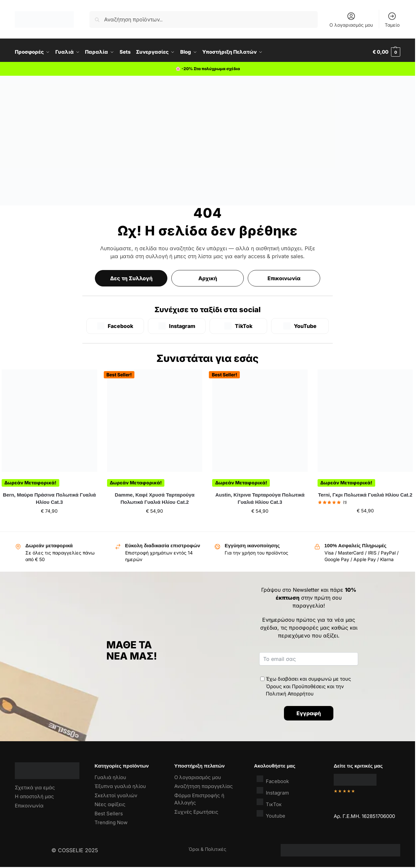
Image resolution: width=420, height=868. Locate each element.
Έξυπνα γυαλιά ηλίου (120, 786)
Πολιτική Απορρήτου (290, 694)
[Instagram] (177, 326)
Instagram (273, 791)
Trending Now (111, 822)
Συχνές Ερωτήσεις (196, 812)
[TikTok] (238, 326)
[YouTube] (300, 326)
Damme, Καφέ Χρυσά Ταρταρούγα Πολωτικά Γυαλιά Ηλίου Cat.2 (154, 499)
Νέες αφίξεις (110, 804)
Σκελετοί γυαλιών (116, 795)
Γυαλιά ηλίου (110, 777)
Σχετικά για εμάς (35, 787)
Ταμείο (392, 20)
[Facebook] (115, 326)
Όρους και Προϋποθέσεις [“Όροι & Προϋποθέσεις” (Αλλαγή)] (296, 686)
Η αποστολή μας (34, 796)
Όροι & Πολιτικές (207, 849)
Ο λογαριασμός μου (351, 20)
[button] (386, 52)
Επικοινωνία (284, 278)
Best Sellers (109, 814)
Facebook (273, 780)
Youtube (271, 814)
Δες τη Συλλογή (131, 278)
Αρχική (208, 278)
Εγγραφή (309, 713)
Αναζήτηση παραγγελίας (204, 786)
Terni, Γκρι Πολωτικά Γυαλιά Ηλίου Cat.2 (365, 495)
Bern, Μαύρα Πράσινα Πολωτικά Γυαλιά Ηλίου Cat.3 (49, 499)
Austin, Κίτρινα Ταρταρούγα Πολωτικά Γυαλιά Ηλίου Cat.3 (260, 499)
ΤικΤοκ (269, 803)
